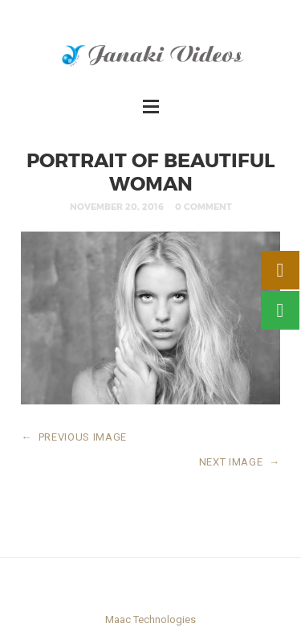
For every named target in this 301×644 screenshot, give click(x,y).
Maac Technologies (150, 619)
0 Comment (203, 206)
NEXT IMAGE (240, 462)
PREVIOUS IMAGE (74, 437)
